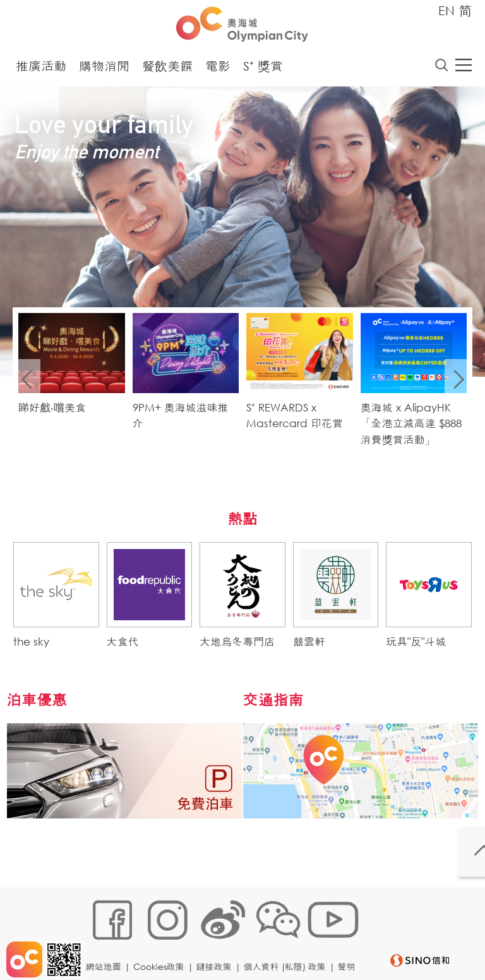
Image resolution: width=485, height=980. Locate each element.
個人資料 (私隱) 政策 (289, 940)
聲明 (99, 959)
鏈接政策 (218, 940)
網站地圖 (107, 940)
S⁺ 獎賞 (263, 69)
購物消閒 (104, 69)
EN (446, 10)
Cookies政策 (163, 940)
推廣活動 (41, 69)
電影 (218, 69)
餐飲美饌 (167, 69)
